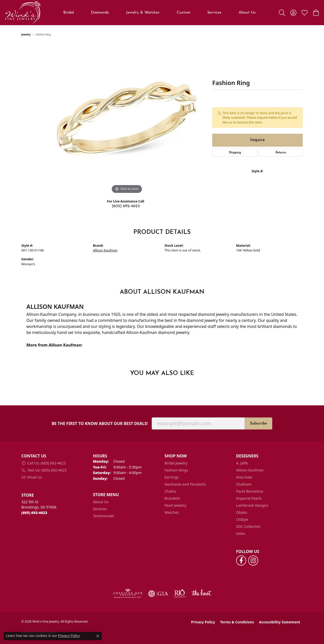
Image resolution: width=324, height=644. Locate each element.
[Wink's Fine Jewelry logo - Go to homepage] (23, 13)
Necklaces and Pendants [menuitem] (185, 484)
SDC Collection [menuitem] (248, 526)
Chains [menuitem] (170, 491)
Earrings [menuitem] (172, 477)
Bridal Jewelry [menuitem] (176, 463)
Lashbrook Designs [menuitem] (252, 505)
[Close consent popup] (98, 636)
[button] (282, 13)
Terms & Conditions (237, 622)
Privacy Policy (203, 622)
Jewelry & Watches (143, 13)
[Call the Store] (34, 513)
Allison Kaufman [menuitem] (250, 470)
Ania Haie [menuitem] (244, 477)
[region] (127, 119)
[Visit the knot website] (201, 594)
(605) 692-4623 (126, 206)
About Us (101, 502)
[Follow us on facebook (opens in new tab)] (241, 561)
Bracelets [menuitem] (172, 498)
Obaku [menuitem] (242, 512)
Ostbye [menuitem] (242, 519)
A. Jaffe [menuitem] (242, 463)
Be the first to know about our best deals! (100, 424)
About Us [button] (247, 13)
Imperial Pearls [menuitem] (249, 498)
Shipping (235, 153)
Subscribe (258, 423)
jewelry (26, 34)
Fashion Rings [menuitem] (176, 470)
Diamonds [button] (100, 13)
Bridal (69, 13)
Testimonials (103, 516)
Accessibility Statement (280, 622)
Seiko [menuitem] (241, 533)
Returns (281, 153)
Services (214, 13)
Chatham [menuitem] (244, 484)
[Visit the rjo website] (180, 594)
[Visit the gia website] (158, 594)
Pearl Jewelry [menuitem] (175, 505)
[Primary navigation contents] (160, 13)
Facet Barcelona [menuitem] (250, 491)
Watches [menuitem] (172, 512)
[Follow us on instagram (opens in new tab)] (253, 561)
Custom (183, 13)
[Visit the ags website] (128, 594)
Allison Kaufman (105, 250)
